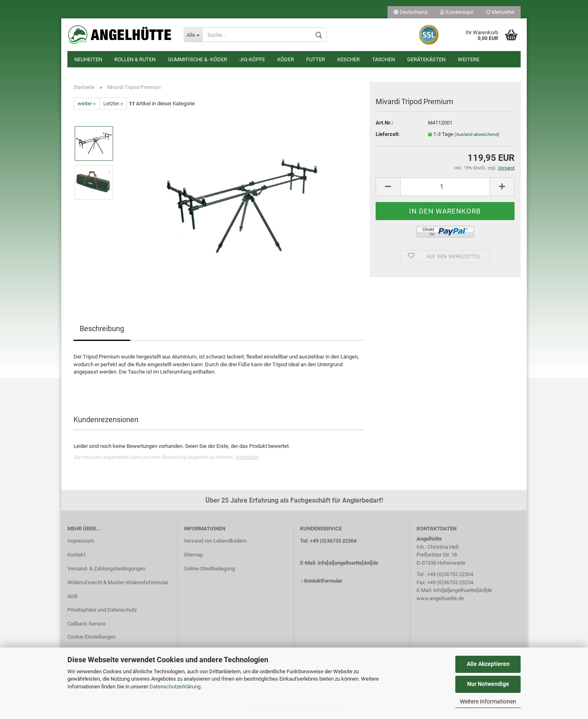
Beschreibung (102, 328)
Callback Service (87, 624)
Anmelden (246, 457)
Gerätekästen (426, 59)
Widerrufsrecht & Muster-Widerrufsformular (118, 582)
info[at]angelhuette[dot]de (348, 563)
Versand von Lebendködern (215, 541)
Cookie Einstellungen (91, 637)
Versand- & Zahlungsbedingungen (106, 569)
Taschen (383, 59)
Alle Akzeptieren (488, 664)
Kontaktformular (323, 581)
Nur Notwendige (488, 684)
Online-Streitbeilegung (209, 569)
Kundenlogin (457, 12)
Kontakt (76, 555)
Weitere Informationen (488, 701)
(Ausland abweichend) (477, 135)
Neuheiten (88, 59)
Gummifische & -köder (197, 59)
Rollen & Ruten (135, 59)
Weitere (469, 59)
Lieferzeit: (388, 134)
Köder (286, 59)
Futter (316, 59)
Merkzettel (500, 12)
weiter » (87, 104)
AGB (72, 596)
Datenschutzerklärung (175, 687)
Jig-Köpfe (252, 59)
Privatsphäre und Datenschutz (102, 610)
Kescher (349, 59)
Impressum (81, 541)
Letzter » (113, 104)
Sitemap (193, 555)
